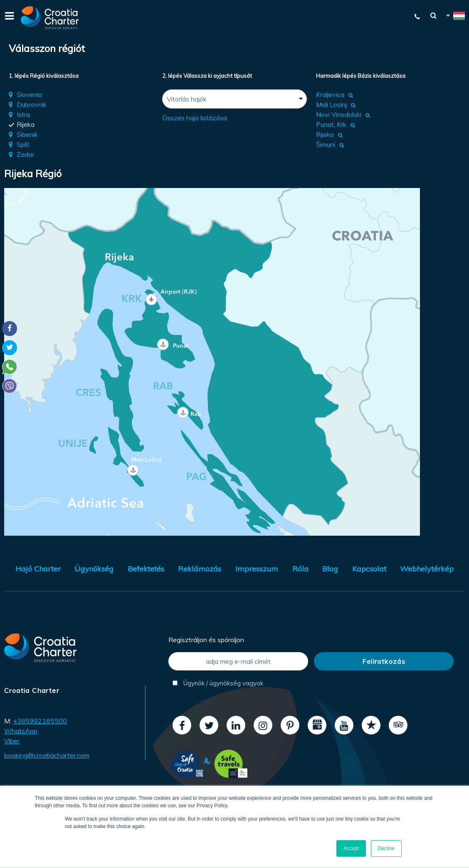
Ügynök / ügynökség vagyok (218, 683)
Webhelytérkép (427, 569)
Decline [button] (386, 848)
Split (23, 144)
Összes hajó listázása (195, 118)
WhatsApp (21, 731)
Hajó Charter (38, 569)
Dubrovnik (32, 104)
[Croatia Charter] (50, 18)
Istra (23, 114)
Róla (300, 569)
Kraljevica (330, 94)
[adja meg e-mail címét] (238, 661)
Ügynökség (94, 569)
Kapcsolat (369, 569)
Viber (12, 741)
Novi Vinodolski (339, 114)
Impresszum (257, 569)
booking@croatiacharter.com (47, 755)
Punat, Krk (331, 124)
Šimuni (326, 144)
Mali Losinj (331, 104)
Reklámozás (200, 569)
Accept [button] (351, 848)
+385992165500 (40, 721)
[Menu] (8, 18)
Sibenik (27, 134)
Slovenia (29, 94)
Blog (330, 569)
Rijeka (26, 124)
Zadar (25, 154)
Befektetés (146, 569)
